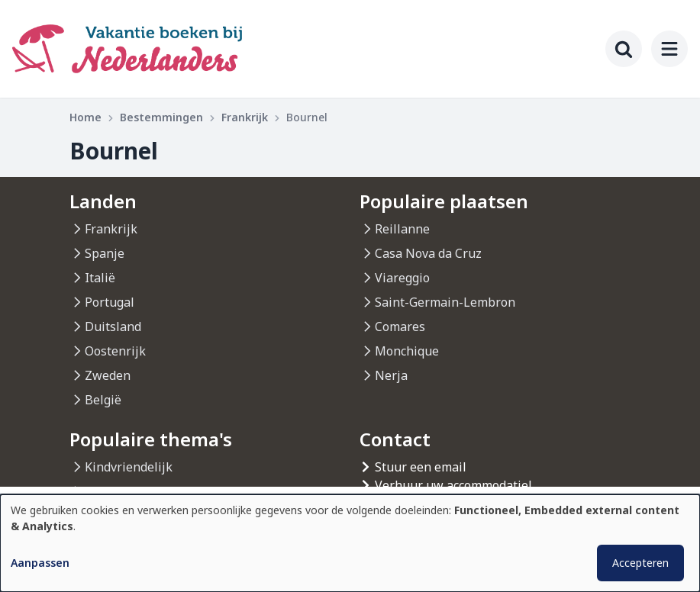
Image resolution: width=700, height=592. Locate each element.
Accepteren (640, 563)
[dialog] (350, 543)
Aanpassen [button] (40, 563)
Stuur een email (421, 467)
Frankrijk (245, 117)
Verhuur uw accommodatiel (453, 485)
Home (85, 117)
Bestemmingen (161, 117)
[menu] (669, 49)
